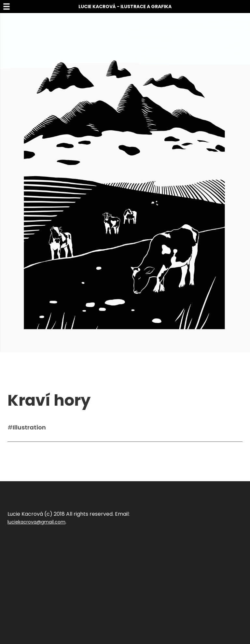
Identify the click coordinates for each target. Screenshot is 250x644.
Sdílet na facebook (29, 452)
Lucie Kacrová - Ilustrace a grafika (125, 7)
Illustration (29, 427)
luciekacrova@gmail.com (36, 522)
